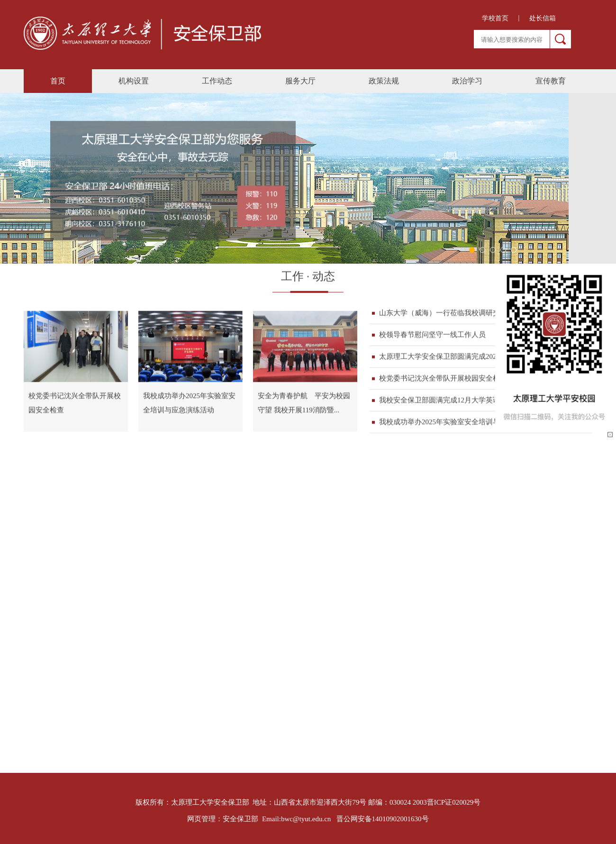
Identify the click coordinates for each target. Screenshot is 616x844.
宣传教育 (551, 81)
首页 (58, 81)
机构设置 (134, 81)
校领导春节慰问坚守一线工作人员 (432, 336)
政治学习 (467, 81)
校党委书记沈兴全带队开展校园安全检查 (443, 379)
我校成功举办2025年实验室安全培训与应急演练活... (460, 423)
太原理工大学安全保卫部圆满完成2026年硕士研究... (460, 358)
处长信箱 (543, 18)
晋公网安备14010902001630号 (383, 819)
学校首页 (495, 18)
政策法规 (384, 81)
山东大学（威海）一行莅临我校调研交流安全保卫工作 (464, 314)
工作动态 (217, 81)
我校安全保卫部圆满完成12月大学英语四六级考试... (460, 401)
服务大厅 (300, 81)
